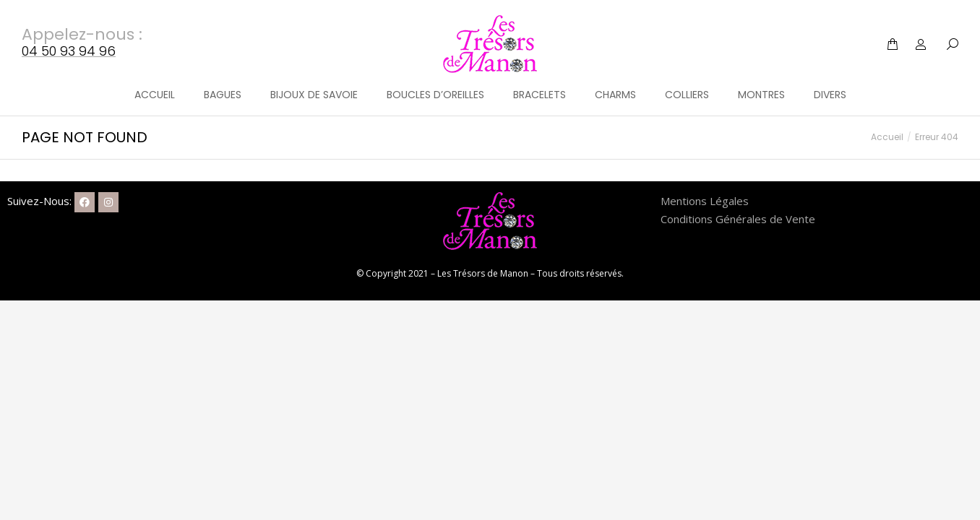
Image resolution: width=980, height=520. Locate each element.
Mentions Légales (705, 201)
